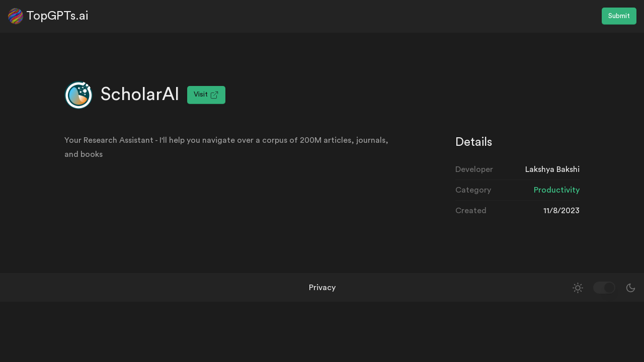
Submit (619, 16)
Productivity (557, 190)
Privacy (322, 288)
